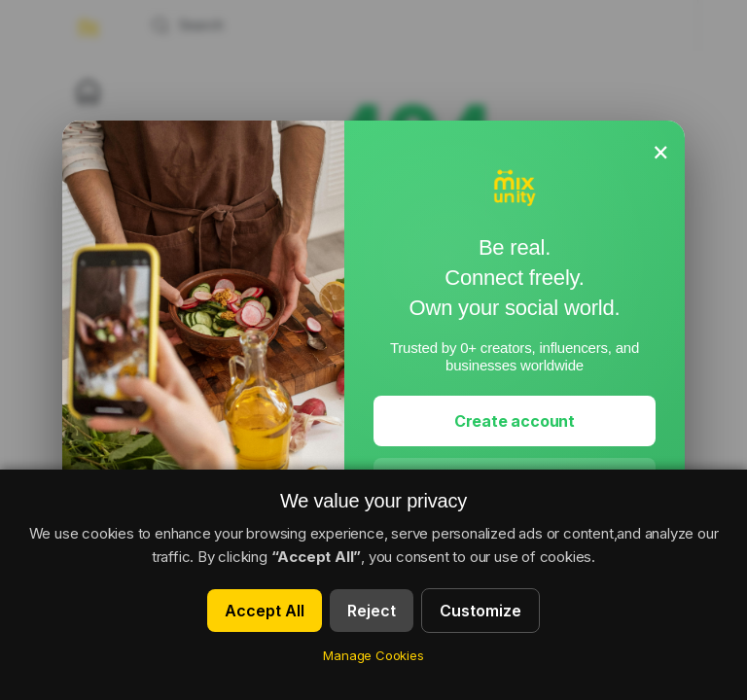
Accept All (265, 611)
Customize (480, 611)
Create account (515, 421)
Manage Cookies (373, 655)
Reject (372, 611)
